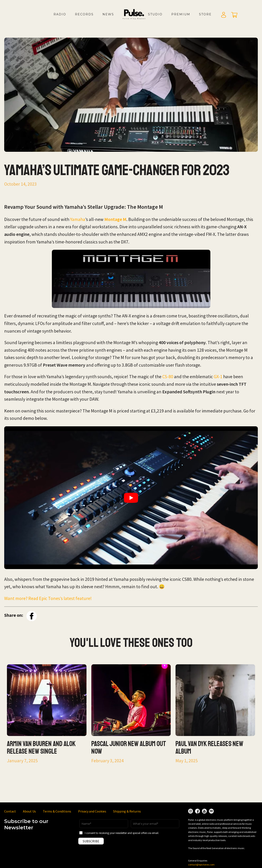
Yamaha (78, 219)
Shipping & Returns (127, 811)
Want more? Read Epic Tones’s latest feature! (48, 598)
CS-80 (168, 377)
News (108, 14)
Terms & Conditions (57, 811)
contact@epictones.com (201, 865)
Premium (181, 14)
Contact (10, 811)
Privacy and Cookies (92, 811)
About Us (29, 811)
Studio (155, 14)
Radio (60, 14)
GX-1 (218, 377)
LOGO (138, 18)
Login (224, 15)
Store (205, 14)
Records (84, 14)
